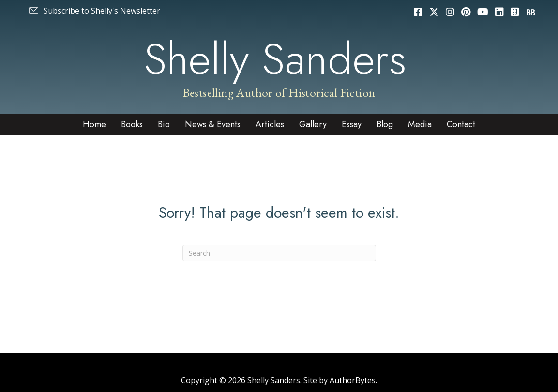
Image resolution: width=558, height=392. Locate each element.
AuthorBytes (353, 380)
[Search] (279, 253)
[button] (94, 11)
